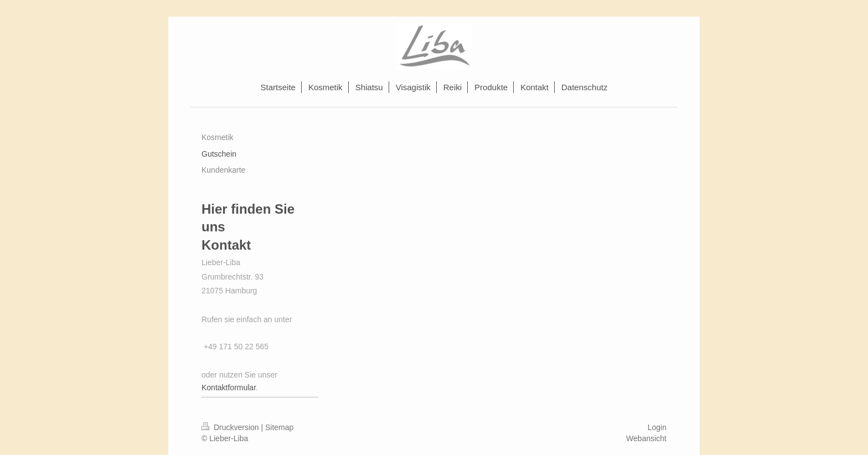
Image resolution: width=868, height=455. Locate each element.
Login (657, 427)
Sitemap (279, 427)
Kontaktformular (229, 387)
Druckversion (231, 427)
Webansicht (646, 438)
